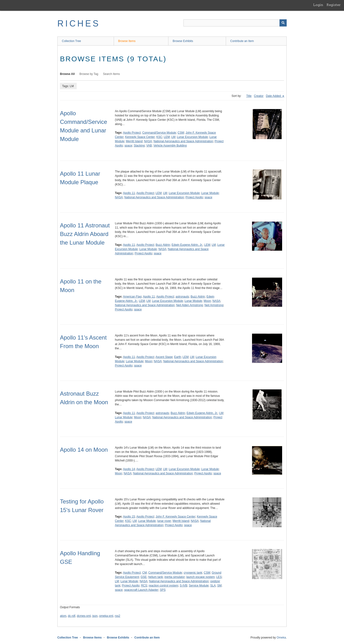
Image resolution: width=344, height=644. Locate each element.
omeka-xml (106, 616)
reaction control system (163, 586)
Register (334, 5)
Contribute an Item (242, 41)
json (95, 616)
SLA (213, 586)
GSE (143, 577)
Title (249, 96)
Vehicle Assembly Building (170, 146)
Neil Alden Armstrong (189, 305)
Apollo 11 (129, 193)
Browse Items (127, 41)
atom (63, 616)
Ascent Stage (164, 357)
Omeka (281, 638)
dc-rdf (72, 616)
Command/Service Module (159, 133)
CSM (181, 133)
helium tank (155, 577)
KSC (159, 137)
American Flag (132, 297)
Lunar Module (210, 193)
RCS (144, 586)
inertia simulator (175, 577)
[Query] (235, 23)
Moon (207, 301)
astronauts (182, 297)
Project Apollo (194, 197)
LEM (167, 137)
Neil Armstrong (214, 305)
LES (219, 577)
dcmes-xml (84, 616)
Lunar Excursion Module (192, 137)
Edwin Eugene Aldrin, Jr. (187, 245)
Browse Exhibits (183, 41)
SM (219, 586)
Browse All (67, 74)
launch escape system (201, 577)
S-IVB (184, 586)
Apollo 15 (129, 517)
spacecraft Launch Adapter (141, 590)
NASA (148, 141)
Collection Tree (71, 41)
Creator (259, 96)
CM (145, 573)
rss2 (117, 616)
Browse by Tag (89, 74)
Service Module (199, 586)
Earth (178, 357)
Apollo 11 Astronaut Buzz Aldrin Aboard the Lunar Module (85, 234)
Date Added (274, 96)
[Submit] (283, 23)
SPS (163, 590)
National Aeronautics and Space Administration (183, 141)
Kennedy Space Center (140, 137)
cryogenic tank (193, 573)
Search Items (111, 74)
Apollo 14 (129, 469)
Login (318, 5)
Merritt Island (134, 141)
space (128, 146)
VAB (149, 146)
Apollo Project (132, 133)
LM (173, 137)
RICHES (79, 24)
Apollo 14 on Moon (84, 450)
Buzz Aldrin (163, 245)
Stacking (139, 146)
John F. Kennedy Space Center (176, 517)
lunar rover (164, 521)
